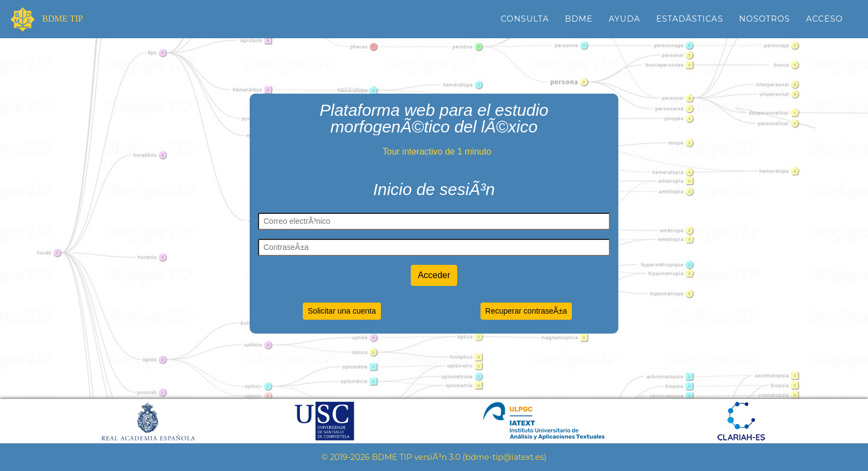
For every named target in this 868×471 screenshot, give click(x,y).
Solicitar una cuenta (342, 311)
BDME (579, 19)
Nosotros (764, 19)
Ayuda (624, 19)
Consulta (525, 19)
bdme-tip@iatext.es (504, 457)
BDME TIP (61, 19)
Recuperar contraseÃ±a (526, 311)
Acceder (434, 275)
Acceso (825, 19)
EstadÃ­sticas (689, 19)
